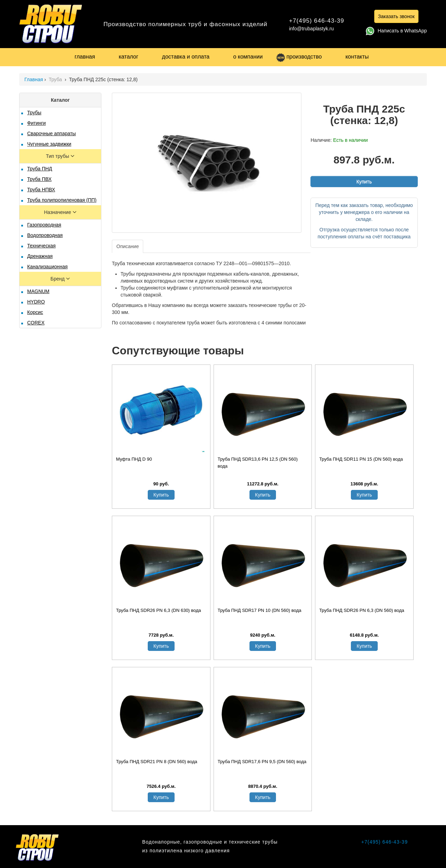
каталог (129, 57)
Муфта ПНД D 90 (134, 459)
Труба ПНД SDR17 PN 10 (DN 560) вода (260, 610)
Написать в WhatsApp (396, 31)
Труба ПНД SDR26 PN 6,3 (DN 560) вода (362, 610)
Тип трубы (58, 156)
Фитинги (36, 123)
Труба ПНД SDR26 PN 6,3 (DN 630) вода (159, 610)
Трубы (34, 113)
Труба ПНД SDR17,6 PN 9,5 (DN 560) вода (262, 762)
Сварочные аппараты (52, 133)
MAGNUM (38, 291)
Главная (34, 79)
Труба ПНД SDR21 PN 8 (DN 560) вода (157, 762)
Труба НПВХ (41, 190)
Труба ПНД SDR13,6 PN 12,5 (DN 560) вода (258, 463)
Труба (56, 79)
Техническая (41, 246)
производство (299, 57)
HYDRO (36, 302)
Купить (364, 182)
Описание (128, 246)
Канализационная (47, 267)
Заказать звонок (396, 16)
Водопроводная (45, 235)
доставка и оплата (186, 57)
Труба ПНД (40, 169)
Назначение (58, 212)
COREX (36, 323)
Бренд (58, 279)
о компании (248, 57)
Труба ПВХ (39, 179)
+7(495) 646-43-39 (316, 21)
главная (85, 57)
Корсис (35, 312)
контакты (357, 57)
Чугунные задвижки (49, 144)
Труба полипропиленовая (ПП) (62, 200)
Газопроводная (44, 225)
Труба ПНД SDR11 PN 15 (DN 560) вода (361, 459)
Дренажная (40, 256)
